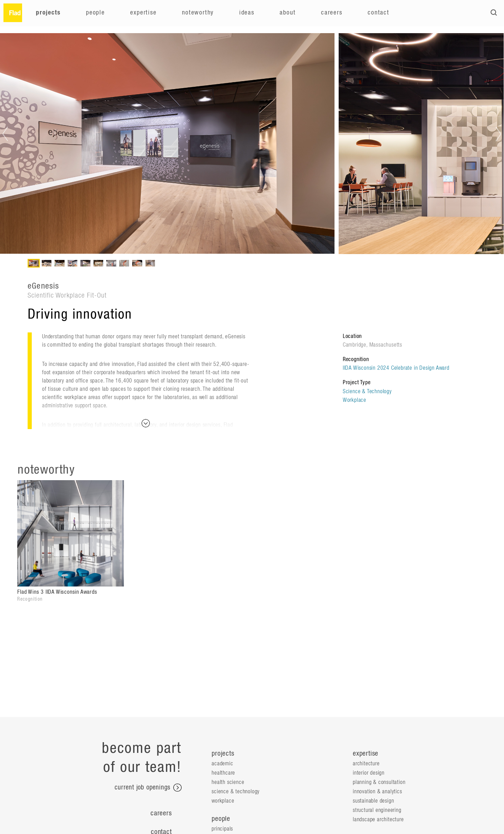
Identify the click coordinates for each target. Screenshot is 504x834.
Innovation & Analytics (377, 792)
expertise (366, 754)
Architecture (366, 764)
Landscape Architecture (378, 820)
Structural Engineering (377, 810)
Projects (48, 13)
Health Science (228, 782)
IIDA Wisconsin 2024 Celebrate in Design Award (396, 368)
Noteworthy (198, 13)
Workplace (355, 400)
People (95, 13)
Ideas (247, 13)
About (288, 13)
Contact (379, 13)
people (221, 819)
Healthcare (223, 773)
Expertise (143, 13)
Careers (332, 13)
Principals (222, 829)
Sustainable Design (373, 801)
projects (223, 754)
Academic (222, 764)
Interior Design (369, 773)
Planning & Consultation (379, 782)
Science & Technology (367, 391)
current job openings (148, 788)
